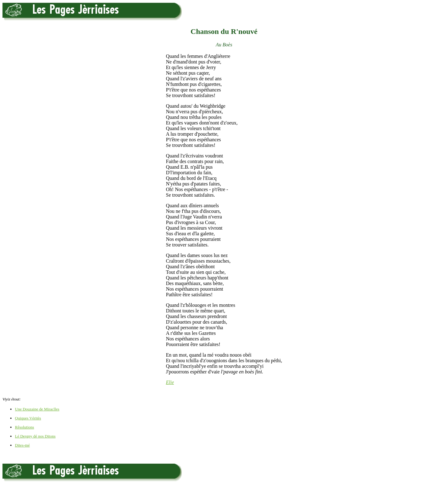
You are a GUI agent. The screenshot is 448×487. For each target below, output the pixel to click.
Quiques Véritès (28, 418)
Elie (170, 382)
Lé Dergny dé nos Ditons (35, 436)
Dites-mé (22, 445)
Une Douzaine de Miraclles (37, 409)
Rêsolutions (24, 427)
